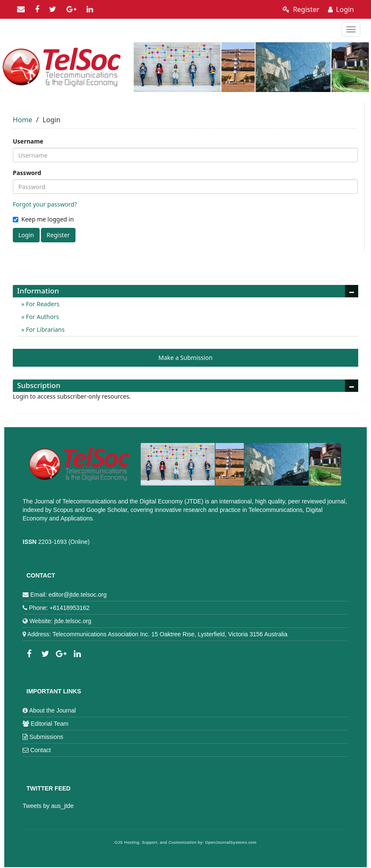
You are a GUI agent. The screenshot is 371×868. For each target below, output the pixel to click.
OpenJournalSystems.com (231, 842)
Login (341, 9)
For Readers (42, 304)
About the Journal (52, 710)
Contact (41, 750)
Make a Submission (186, 358)
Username (28, 141)
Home (23, 120)
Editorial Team (49, 724)
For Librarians (44, 329)
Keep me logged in (43, 219)
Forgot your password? (45, 204)
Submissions (46, 737)
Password (27, 173)
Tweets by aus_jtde (48, 806)
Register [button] (58, 235)
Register (301, 9)
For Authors (42, 317)
